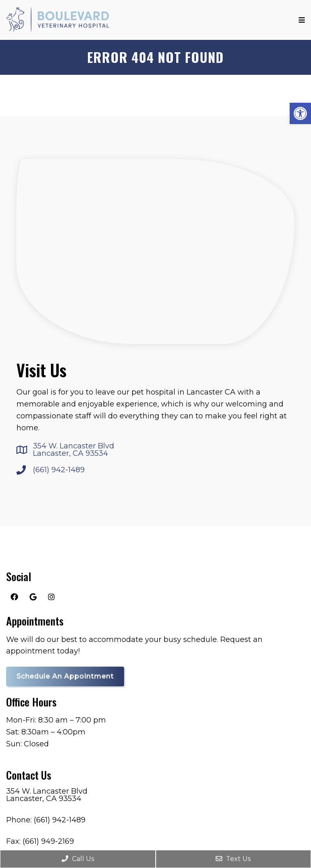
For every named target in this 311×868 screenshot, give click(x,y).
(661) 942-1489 (59, 470)
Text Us (233, 859)
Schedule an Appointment (65, 676)
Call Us (78, 859)
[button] (300, 113)
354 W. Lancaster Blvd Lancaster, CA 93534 (74, 450)
